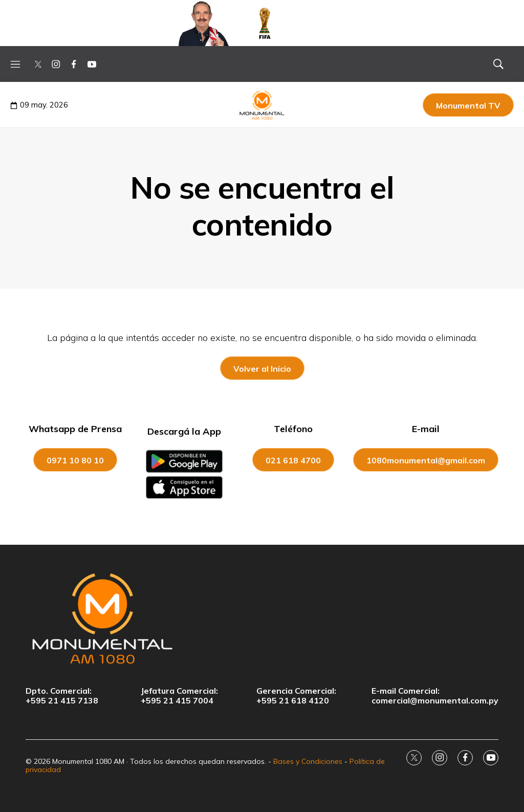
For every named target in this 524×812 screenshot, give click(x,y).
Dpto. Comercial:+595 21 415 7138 (62, 696)
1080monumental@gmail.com (426, 460)
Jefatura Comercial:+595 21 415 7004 (179, 696)
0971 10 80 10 (75, 460)
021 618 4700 (293, 460)
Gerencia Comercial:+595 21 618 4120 (296, 696)
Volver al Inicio (262, 369)
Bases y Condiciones (308, 761)
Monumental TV (468, 105)
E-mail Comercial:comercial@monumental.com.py (435, 696)
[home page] (262, 618)
